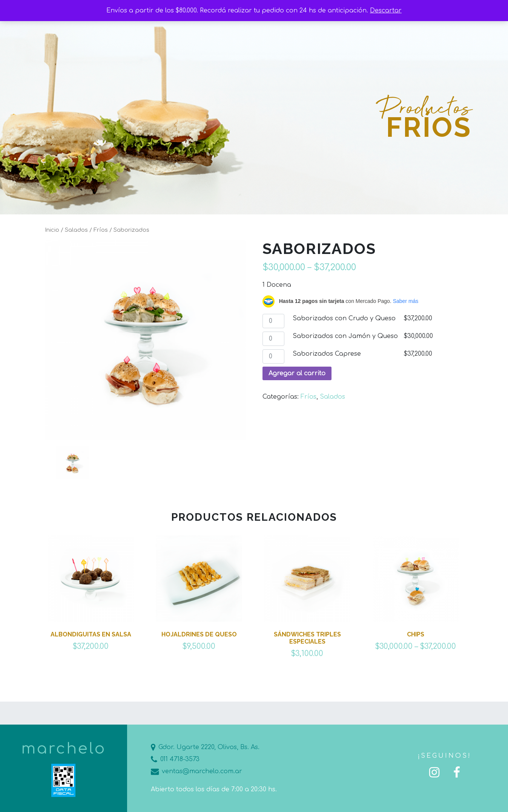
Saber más (406, 301)
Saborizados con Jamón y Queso (345, 336)
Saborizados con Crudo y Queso (344, 318)
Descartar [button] (386, 11)
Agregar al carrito (297, 373)
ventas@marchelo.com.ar (196, 771)
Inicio (52, 230)
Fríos (101, 230)
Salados (76, 230)
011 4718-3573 (175, 759)
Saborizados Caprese (327, 354)
